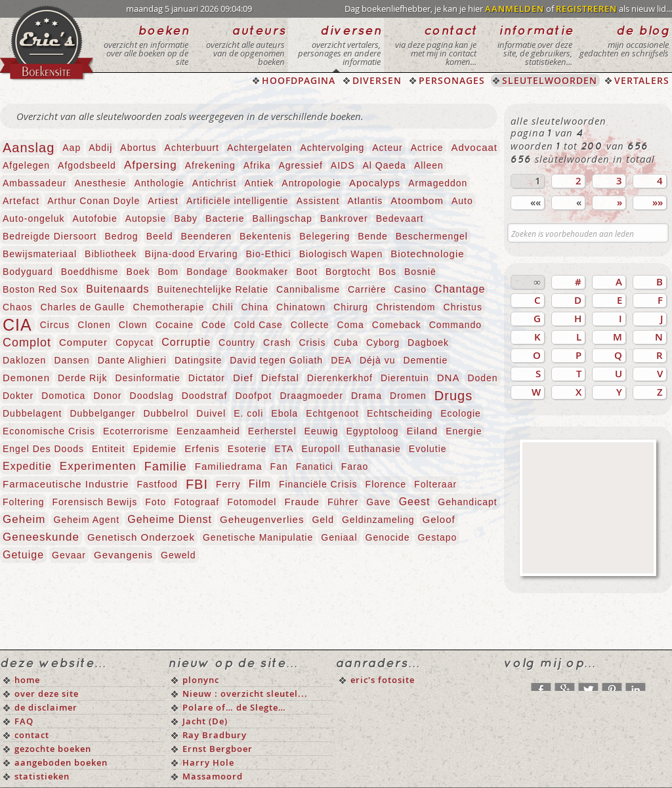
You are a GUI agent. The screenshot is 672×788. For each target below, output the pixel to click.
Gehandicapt (467, 502)
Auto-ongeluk (34, 218)
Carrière (367, 289)
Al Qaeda (385, 165)
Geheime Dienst (170, 519)
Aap (72, 148)
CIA (17, 325)
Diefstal (280, 378)
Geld (323, 520)
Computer (83, 342)
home (27, 680)
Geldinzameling (378, 520)
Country (237, 342)
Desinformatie (147, 378)
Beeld (160, 236)
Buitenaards (117, 289)
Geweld (178, 555)
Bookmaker (262, 272)
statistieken (42, 776)
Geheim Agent (87, 520)
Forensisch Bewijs (94, 502)
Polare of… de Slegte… (234, 707)
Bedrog (122, 236)
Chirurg (351, 307)
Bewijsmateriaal (40, 254)
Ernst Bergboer (218, 749)
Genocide (388, 537)
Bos (388, 272)
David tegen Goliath (276, 360)
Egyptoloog (372, 431)
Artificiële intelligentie (238, 201)
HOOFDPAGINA (299, 80)
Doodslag (152, 396)
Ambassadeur (34, 183)
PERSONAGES (452, 80)
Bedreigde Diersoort (50, 236)
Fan (279, 467)
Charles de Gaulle (82, 307)
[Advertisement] (588, 508)
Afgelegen (26, 165)
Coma (350, 325)
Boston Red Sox (40, 289)
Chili (222, 307)
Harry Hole (208, 762)
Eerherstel (272, 431)
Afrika (257, 165)
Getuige (23, 555)
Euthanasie (375, 449)
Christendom (406, 307)
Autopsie (146, 218)
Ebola (284, 413)
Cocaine (175, 325)
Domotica (63, 396)
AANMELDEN (514, 9)
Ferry (228, 484)
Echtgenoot (332, 413)
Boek (138, 272)
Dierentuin (405, 378)
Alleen (429, 165)
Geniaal (339, 537)
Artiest (163, 201)
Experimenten (98, 466)
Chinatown (301, 307)
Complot (27, 342)
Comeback (397, 325)
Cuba (346, 342)
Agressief (300, 165)
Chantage (460, 289)
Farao (355, 467)
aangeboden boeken (61, 762)
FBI (197, 484)
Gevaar (69, 555)
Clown (133, 325)
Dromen (408, 396)
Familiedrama (229, 466)
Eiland (423, 431)
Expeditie (27, 466)
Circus (55, 325)
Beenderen (206, 236)
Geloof (438, 519)
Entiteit (109, 449)
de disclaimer (46, 707)
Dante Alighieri (132, 360)
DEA (341, 360)
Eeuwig (322, 431)
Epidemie (155, 449)
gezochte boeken (53, 749)
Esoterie (247, 449)
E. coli (248, 413)
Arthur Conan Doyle (94, 201)
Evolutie (428, 449)
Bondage (207, 272)
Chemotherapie (169, 307)
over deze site (47, 694)
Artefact (21, 201)
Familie (166, 467)
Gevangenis (123, 555)
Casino (411, 289)
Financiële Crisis (318, 484)
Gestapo (437, 537)
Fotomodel (252, 502)
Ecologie (461, 413)
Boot (307, 272)
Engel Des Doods (43, 449)
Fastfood (157, 484)
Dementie (425, 360)
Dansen (72, 360)
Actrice (427, 148)
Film (260, 484)
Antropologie (311, 183)
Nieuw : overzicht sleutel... (245, 694)
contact (32, 735)
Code (214, 325)
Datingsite (198, 360)
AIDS (343, 165)
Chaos (17, 307)
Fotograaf (197, 502)
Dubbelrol (166, 413)
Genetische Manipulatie (258, 537)
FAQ (24, 721)
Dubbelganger (102, 413)
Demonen (26, 378)
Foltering (23, 502)
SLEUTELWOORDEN (550, 80)
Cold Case (258, 325)
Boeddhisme (90, 272)
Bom (168, 272)
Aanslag (29, 148)
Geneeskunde (41, 537)
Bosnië (420, 272)
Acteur (387, 148)
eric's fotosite (383, 680)
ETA (284, 449)
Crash (277, 342)
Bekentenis (265, 236)
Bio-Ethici (269, 254)
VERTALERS (642, 80)
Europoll (321, 449)
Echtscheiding (400, 413)
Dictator (207, 378)
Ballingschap (282, 218)
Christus (463, 307)
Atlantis (365, 201)
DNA (449, 378)
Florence (386, 484)
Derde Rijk (82, 378)
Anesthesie (100, 183)
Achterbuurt (192, 148)
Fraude (302, 502)
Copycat (135, 342)
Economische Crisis (49, 431)
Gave (378, 502)
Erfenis (202, 448)
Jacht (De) (205, 721)
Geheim (24, 519)
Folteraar (435, 484)
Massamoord (213, 776)
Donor (107, 396)
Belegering (325, 236)
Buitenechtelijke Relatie (213, 289)
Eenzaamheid (208, 431)
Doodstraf (205, 396)
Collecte (310, 325)
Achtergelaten (260, 148)
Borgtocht (348, 272)
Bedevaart (400, 218)
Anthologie (159, 183)
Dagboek (428, 342)
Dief (243, 378)
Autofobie (95, 218)
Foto (156, 502)
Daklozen (24, 360)
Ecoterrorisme (136, 431)
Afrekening (210, 165)
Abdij (100, 148)
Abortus (138, 148)
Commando (455, 325)
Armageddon (438, 183)
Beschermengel (432, 236)
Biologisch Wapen (341, 254)
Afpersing (151, 165)
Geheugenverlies (262, 519)
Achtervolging (332, 148)
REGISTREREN (586, 9)
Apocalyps (375, 183)
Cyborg (383, 342)
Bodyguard (28, 272)
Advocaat (474, 147)
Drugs (453, 396)
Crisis (312, 342)
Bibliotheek (111, 254)
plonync (201, 680)
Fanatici (315, 467)
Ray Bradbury (215, 735)
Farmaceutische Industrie (66, 484)
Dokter (18, 396)
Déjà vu (377, 360)
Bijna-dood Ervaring (192, 254)
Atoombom (417, 200)
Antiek (259, 183)
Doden (482, 378)
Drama (367, 396)
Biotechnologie (427, 254)
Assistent (318, 201)
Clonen (94, 325)
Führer (343, 502)
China (255, 307)
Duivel (211, 413)
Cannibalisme (308, 289)
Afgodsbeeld (87, 165)
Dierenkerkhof (340, 378)
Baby (186, 218)
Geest (415, 502)
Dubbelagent (32, 413)
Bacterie (225, 218)
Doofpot (253, 396)
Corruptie (186, 342)
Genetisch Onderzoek (141, 537)
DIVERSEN (377, 80)
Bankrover (344, 218)
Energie (464, 431)
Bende (372, 236)
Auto (462, 201)
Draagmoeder (311, 396)
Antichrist (215, 183)
